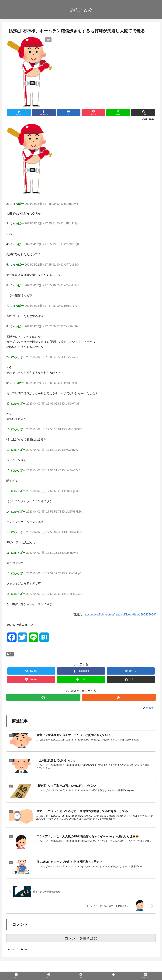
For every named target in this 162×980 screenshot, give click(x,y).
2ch (10, 654)
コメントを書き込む (81, 939)
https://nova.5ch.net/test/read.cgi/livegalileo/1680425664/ (120, 615)
